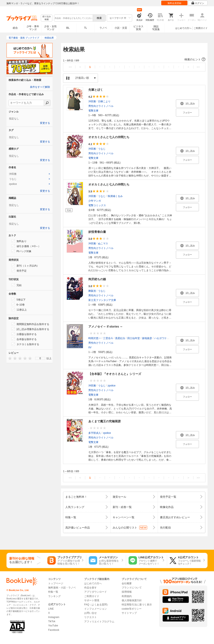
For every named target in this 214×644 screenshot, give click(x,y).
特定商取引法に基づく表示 (137, 605)
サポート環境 (92, 600)
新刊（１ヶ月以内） (25, 266)
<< (70, 67)
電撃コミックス (97, 205)
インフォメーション (95, 609)
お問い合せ (90, 613)
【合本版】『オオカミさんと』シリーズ (115, 374)
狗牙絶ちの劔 (97, 279)
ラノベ (103, 28)
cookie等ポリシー (132, 609)
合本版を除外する (24, 339)
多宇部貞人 (95, 433)
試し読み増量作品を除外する (30, 329)
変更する (45, 123)
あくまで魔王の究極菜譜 (104, 421)
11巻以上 (19, 310)
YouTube (53, 626)
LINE (51, 609)
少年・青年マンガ (33, 28)
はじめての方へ (183, 28)
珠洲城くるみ (115, 196)
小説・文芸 (121, 28)
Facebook (54, 630)
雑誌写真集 (156, 28)
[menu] (40, 358)
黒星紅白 (120, 338)
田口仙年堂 (134, 338)
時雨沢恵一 (95, 338)
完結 (17, 285)
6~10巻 (18, 305)
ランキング (54, 596)
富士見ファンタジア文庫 (102, 300)
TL (85, 28)
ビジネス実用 (138, 28)
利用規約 (127, 596)
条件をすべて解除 (40, 87)
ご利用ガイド (201, 28)
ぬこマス (103, 244)
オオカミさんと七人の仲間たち (109, 137)
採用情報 (127, 592)
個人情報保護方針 (132, 600)
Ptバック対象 (21, 251)
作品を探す (90, 588)
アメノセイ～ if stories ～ (106, 327)
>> (198, 67)
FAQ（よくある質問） (97, 605)
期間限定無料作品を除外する (30, 324)
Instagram (54, 617)
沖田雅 (92, 101)
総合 (15, 28)
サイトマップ (129, 613)
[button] (134, 60)
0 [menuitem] (40, 358)
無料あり (19, 241)
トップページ (56, 583)
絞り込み (47, 18)
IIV (90, 347)
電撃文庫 (93, 111)
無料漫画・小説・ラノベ (62, 588)
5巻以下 (19, 299)
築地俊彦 (147, 338)
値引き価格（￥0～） (26, 246)
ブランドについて (132, 588)
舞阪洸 (92, 291)
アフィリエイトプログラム (99, 622)
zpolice (112, 386)
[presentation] (9, 358)
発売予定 (19, 271)
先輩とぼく (96, 90)
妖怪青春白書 (97, 232)
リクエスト (90, 617)
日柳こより (104, 101)
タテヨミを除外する (25, 344)
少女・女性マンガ (50, 28)
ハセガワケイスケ (164, 338)
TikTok (52, 621)
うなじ (102, 149)
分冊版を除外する (24, 334)
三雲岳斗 (108, 338)
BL (68, 28)
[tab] (30, 174)
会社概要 (127, 583)
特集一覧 (53, 592)
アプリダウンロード (95, 592)
